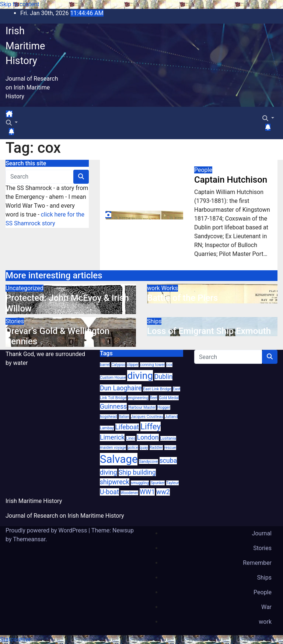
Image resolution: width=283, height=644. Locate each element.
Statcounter (15, 639)
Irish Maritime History (25, 46)
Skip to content (20, 4)
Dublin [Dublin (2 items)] (164, 377)
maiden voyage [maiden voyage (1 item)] (113, 448)
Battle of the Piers (182, 298)
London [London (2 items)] (148, 437)
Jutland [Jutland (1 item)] (171, 417)
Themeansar (29, 539)
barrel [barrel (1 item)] (105, 365)
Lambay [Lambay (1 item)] (107, 428)
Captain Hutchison (231, 180)
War (266, 607)
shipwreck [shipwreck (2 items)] (115, 482)
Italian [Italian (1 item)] (124, 417)
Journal (262, 533)
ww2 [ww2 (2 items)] (163, 492)
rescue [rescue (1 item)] (170, 448)
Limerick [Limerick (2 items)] (112, 437)
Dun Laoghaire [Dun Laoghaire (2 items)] (121, 388)
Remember (257, 563)
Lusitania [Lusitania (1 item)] (168, 438)
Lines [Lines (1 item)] (131, 438)
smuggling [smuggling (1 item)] (140, 483)
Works (170, 288)
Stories (15, 321)
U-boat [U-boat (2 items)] (109, 492)
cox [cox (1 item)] (169, 365)
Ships (154, 321)
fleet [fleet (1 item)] (154, 398)
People (203, 170)
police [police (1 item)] (133, 448)
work (154, 288)
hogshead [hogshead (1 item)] (109, 417)
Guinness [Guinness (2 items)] (113, 407)
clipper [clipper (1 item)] (133, 365)
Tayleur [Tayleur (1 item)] (172, 483)
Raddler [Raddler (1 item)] (156, 448)
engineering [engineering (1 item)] (138, 398)
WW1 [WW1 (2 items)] (147, 492)
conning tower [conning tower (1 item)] (152, 365)
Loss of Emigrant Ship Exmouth (209, 331)
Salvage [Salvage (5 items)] (119, 459)
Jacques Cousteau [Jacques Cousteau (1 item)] (147, 417)
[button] (12, 123)
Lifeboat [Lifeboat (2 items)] (127, 427)
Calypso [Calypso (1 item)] (118, 365)
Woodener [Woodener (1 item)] (129, 493)
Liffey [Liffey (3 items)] (151, 426)
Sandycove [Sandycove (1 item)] (148, 462)
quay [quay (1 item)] (144, 448)
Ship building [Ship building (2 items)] (137, 472)
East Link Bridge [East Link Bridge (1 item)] (157, 389)
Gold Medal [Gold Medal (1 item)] (169, 398)
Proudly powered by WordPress (47, 530)
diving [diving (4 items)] (140, 376)
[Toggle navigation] (19, 116)
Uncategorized (25, 288)
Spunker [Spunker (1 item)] (158, 483)
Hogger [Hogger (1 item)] (164, 407)
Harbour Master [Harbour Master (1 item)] (142, 407)
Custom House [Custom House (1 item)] (113, 378)
